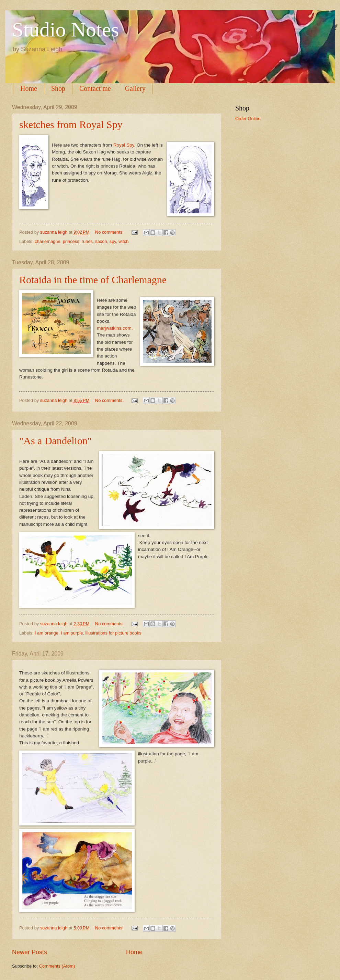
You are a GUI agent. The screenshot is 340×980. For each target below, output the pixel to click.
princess (71, 241)
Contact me (95, 88)
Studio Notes (66, 30)
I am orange (47, 633)
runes (87, 241)
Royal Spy (124, 145)
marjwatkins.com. (115, 328)
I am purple (72, 633)
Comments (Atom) (57, 966)
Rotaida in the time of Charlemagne (93, 280)
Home (29, 88)
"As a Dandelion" (55, 441)
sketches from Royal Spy (71, 124)
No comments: (110, 232)
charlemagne (47, 241)
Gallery (135, 88)
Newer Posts (30, 952)
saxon (101, 241)
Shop (58, 88)
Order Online (248, 119)
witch (123, 241)
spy (113, 241)
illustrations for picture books (114, 633)
